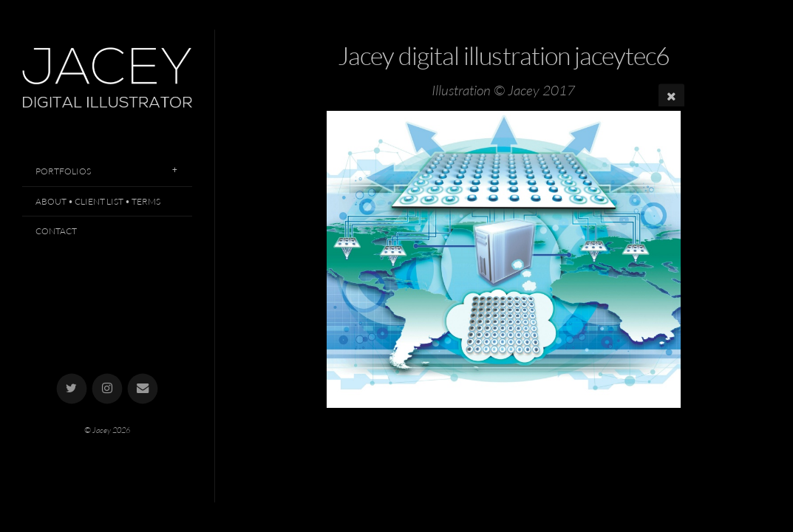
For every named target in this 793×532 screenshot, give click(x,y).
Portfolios (63, 171)
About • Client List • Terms (98, 201)
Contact (56, 231)
